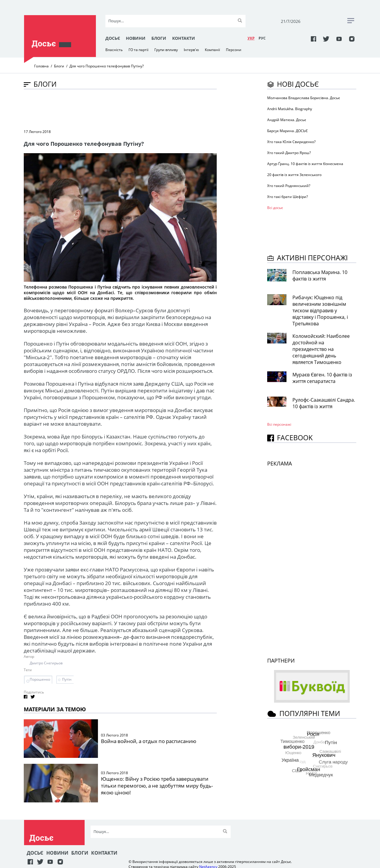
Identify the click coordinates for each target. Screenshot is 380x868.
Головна (41, 66)
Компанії (212, 50)
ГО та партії (138, 50)
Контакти (184, 38)
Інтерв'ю (191, 50)
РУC (262, 38)
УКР (251, 38)
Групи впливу (166, 50)
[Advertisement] (132, 109)
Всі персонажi (279, 424)
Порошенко (40, 679)
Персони (234, 50)
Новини (136, 38)
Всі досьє (275, 208)
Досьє (113, 38)
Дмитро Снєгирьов (46, 663)
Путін (67, 679)
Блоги (159, 38)
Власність (114, 50)
